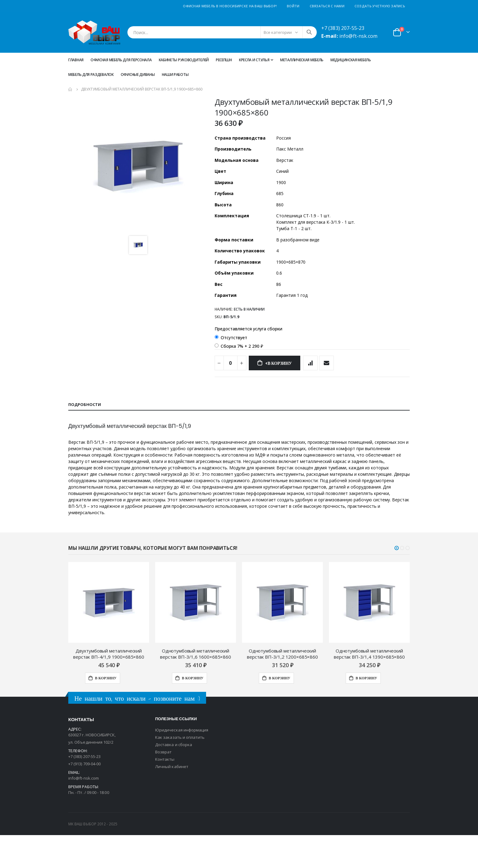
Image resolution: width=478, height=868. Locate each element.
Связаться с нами (327, 6)
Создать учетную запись (380, 6)
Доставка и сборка (174, 777)
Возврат (163, 785)
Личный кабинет (172, 799)
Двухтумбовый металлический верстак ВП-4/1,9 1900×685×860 (109, 687)
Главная (76, 60)
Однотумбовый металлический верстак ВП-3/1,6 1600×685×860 (196, 687)
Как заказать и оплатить (180, 770)
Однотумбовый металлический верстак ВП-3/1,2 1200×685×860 (282, 687)
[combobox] (222, 32)
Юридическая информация (182, 763)
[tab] (239, 425)
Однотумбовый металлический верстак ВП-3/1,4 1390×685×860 (369, 687)
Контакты (165, 792)
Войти (293, 6)
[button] (397, 581)
